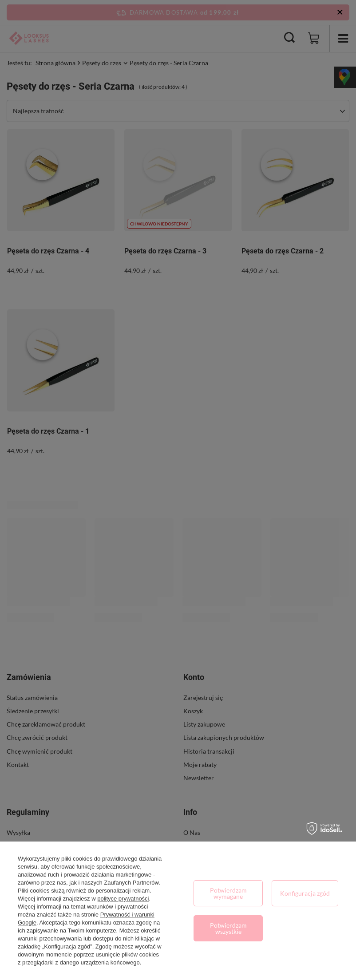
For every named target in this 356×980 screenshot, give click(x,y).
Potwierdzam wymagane (228, 893)
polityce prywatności (123, 899)
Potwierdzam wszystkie (228, 928)
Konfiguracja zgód (305, 893)
